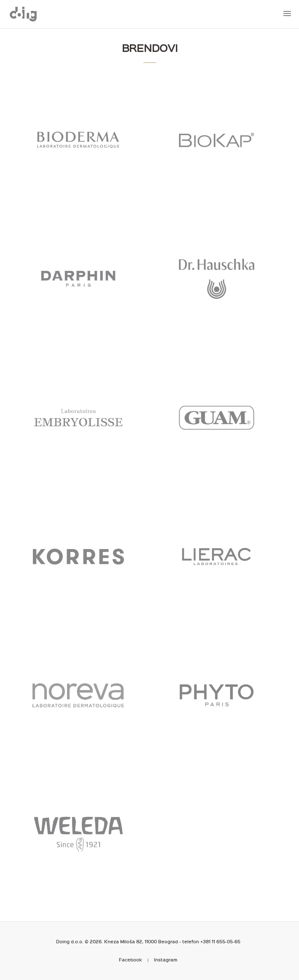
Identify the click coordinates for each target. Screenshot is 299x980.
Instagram (166, 960)
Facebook (131, 960)
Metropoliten (23, 14)
